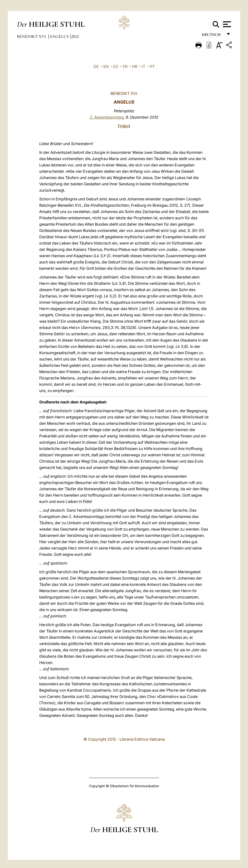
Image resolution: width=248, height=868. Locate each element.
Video (124, 126)
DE (96, 66)
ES (116, 66)
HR (135, 66)
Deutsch (213, 36)
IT (144, 66)
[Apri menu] (226, 24)
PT (152, 66)
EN (106, 66)
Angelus (59, 36)
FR (125, 66)
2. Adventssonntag (107, 117)
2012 (75, 36)
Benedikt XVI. (32, 36)
